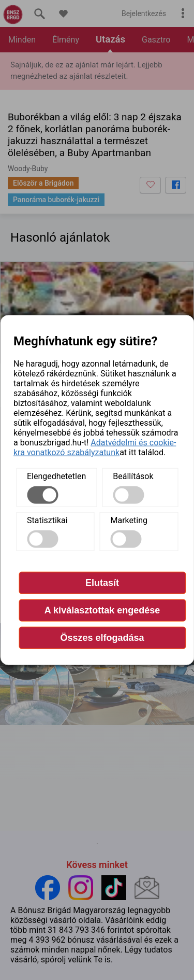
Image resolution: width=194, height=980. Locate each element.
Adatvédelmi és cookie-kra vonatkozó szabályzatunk (95, 447)
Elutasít (102, 582)
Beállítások (133, 476)
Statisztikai (47, 520)
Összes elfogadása (102, 637)
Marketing (129, 520)
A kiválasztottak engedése (102, 610)
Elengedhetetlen (56, 476)
